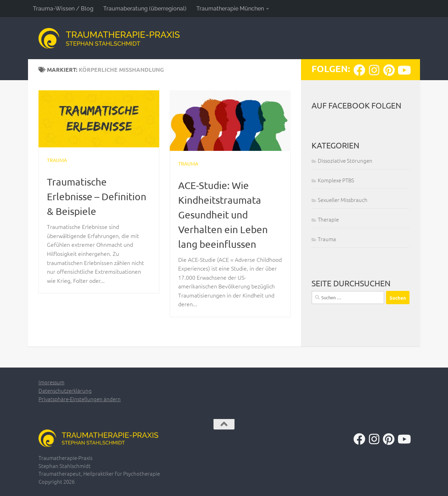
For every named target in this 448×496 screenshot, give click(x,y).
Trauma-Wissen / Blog (63, 9)
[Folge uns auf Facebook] (359, 70)
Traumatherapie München (230, 9)
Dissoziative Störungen (345, 160)
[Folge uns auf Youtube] (404, 70)
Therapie (328, 219)
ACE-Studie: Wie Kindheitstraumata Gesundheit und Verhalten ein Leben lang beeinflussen (223, 215)
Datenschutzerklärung (65, 390)
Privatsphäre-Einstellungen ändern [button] (80, 399)
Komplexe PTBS (336, 180)
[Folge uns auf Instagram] (374, 70)
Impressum (51, 382)
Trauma (57, 160)
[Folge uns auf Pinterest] (389, 70)
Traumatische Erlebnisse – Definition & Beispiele (97, 197)
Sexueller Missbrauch (343, 200)
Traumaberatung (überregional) (145, 9)
